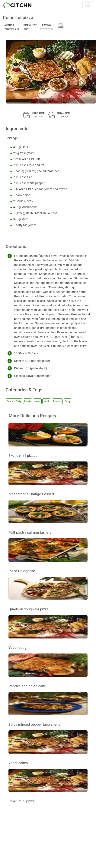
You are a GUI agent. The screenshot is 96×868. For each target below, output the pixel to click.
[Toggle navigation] (88, 5)
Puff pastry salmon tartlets (30, 532)
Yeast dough (18, 648)
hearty (28, 401)
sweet (37, 401)
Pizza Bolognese (22, 571)
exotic (47, 401)
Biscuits (57, 401)
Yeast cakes (18, 763)
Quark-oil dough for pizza (29, 609)
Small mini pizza (22, 801)
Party (68, 401)
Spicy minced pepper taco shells (34, 724)
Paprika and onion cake (27, 686)
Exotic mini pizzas (23, 456)
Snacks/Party (14, 401)
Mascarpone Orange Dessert (31, 494)
